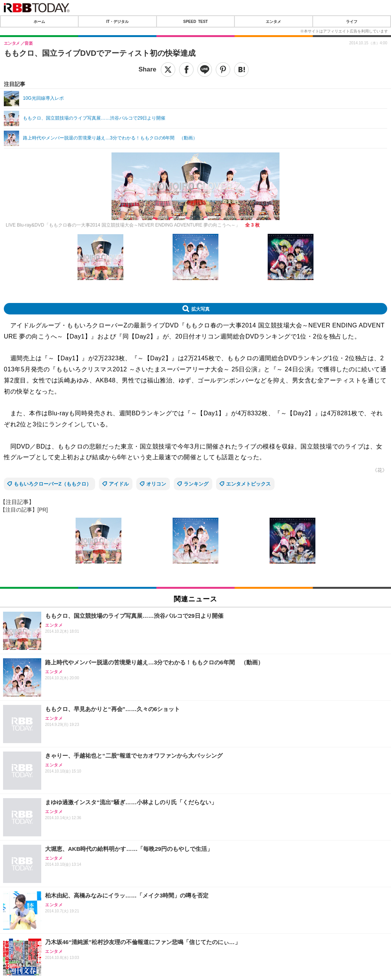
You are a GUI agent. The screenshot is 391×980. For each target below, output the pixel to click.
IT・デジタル (117, 21)
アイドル (119, 484)
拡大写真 (200, 309)
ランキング (196, 484)
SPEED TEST (195, 21)
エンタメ (273, 21)
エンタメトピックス (248, 484)
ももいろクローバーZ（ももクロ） (53, 484)
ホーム (39, 21)
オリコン (156, 484)
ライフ (352, 21)
